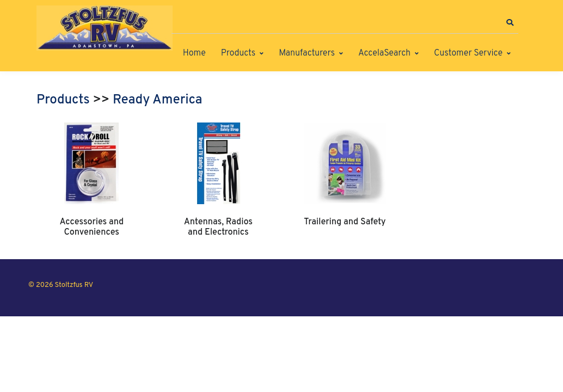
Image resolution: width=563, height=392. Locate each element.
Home (194, 53)
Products (238, 53)
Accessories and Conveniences (91, 227)
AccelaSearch (384, 53)
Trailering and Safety (345, 222)
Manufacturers (307, 53)
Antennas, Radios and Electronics (218, 227)
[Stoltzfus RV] (105, 28)
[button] (510, 23)
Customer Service (468, 53)
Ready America (157, 100)
